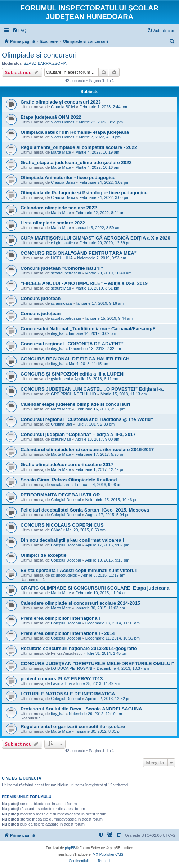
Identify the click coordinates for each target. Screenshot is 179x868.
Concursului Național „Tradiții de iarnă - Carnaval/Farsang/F (88, 329)
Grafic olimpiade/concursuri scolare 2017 (67, 465)
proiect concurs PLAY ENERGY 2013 (62, 679)
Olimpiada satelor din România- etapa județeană (75, 132)
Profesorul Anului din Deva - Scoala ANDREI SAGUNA (81, 709)
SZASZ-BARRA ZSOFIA (45, 63)
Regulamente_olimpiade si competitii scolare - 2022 (79, 147)
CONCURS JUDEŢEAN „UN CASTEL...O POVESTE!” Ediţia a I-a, (92, 389)
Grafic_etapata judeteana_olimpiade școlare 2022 (76, 162)
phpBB (70, 848)
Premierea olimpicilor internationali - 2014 (68, 633)
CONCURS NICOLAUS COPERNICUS (62, 525)
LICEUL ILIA (62, 258)
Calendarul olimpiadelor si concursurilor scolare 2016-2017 (87, 449)
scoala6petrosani (66, 273)
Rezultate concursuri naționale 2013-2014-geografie (79, 648)
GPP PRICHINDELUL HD (73, 394)
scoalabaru (61, 485)
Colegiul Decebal (66, 500)
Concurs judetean (41, 298)
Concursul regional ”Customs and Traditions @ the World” (87, 419)
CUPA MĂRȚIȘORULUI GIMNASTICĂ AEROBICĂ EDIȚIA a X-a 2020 (95, 238)
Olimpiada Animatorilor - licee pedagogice (68, 178)
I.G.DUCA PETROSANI (71, 668)
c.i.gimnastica (63, 243)
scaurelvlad (61, 288)
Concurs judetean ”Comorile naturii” (62, 268)
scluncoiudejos (64, 575)
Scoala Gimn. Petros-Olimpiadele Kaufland (69, 480)
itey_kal (57, 333)
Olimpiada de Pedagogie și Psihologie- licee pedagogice (84, 193)
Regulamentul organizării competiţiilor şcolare (73, 726)
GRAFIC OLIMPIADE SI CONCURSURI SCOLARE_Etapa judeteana (95, 588)
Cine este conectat (23, 778)
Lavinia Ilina (61, 683)
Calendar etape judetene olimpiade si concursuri (75, 404)
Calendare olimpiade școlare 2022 (59, 208)
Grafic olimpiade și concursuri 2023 (61, 102)
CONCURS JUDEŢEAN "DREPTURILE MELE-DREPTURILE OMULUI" (97, 664)
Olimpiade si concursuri (39, 55)
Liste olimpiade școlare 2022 (53, 223)
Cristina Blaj (61, 424)
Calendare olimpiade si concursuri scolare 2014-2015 (80, 603)
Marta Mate (61, 152)
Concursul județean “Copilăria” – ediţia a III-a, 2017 (78, 434)
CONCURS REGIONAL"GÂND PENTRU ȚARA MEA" (79, 253)
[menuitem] (19, 31)
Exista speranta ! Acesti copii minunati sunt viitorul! (79, 570)
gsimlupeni (60, 379)
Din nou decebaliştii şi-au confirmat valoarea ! (72, 540)
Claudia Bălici (63, 107)
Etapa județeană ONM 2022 (51, 117)
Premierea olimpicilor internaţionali (60, 618)
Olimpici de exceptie (44, 555)
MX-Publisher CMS (108, 855)
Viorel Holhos (62, 122)
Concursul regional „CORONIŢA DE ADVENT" (72, 344)
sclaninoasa (61, 303)
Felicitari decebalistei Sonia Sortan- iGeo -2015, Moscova (85, 510)
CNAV (56, 530)
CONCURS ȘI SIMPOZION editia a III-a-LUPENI (73, 374)
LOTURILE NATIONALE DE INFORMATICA (68, 694)
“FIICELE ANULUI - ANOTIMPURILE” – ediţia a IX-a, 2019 (84, 283)
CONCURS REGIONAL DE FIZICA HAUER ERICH (75, 359)
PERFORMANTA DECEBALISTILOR (60, 495)
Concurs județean (41, 313)
